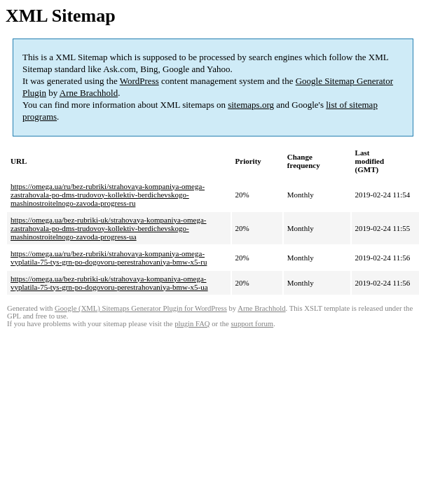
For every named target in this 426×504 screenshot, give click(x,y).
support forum (252, 324)
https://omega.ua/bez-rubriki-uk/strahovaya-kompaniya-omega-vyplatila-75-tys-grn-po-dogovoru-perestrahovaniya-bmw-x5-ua (109, 283)
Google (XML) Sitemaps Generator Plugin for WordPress (141, 308)
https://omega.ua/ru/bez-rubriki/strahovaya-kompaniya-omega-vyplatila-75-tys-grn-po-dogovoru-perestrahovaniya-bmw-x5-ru (109, 258)
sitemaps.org (251, 105)
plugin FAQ (192, 324)
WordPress (139, 81)
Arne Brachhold (89, 93)
